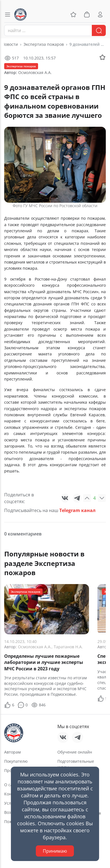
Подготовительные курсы (76, 764)
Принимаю (55, 851)
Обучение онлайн (75, 752)
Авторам (12, 752)
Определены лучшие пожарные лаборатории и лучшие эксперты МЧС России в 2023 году (44, 662)
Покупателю (16, 761)
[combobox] (55, 30)
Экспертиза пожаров (44, 44)
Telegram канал (77, 510)
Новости (10, 44)
